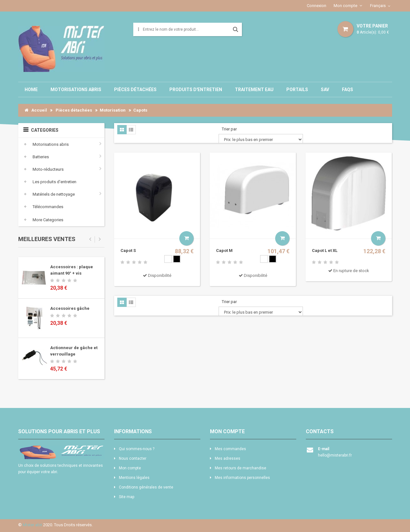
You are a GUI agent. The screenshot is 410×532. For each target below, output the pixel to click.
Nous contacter (133, 458)
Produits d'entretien (196, 90)
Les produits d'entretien (49, 181)
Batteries (35, 156)
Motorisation (113, 110)
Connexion (317, 6)
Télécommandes (42, 206)
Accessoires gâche (70, 308)
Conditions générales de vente (146, 487)
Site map (127, 497)
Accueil (36, 110)
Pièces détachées (135, 90)
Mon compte (345, 6)
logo (61, 452)
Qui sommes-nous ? (137, 449)
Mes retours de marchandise (240, 468)
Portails (297, 90)
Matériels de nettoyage (48, 194)
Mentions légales (134, 478)
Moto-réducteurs (43, 169)
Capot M (224, 250)
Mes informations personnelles (242, 478)
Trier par (229, 129)
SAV (325, 90)
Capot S (128, 250)
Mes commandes (230, 449)
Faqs (348, 90)
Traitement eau (254, 90)
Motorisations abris (76, 90)
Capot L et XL (325, 250)
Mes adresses (228, 458)
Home (31, 90)
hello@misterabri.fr (335, 455)
